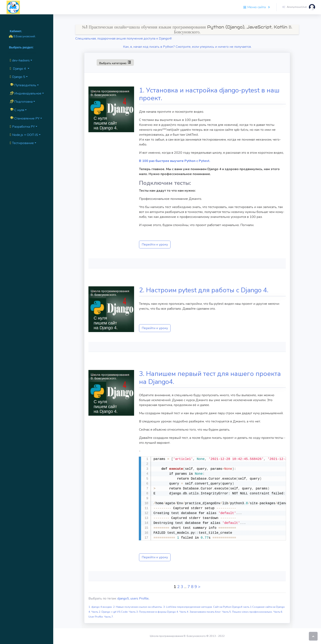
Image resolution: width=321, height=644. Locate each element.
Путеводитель (23, 85)
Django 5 (18, 77)
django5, (124, 598)
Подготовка (21, 102)
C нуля (17, 110)
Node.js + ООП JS (24, 135)
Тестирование (22, 143)
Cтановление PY (25, 118)
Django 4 (18, 69)
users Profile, (140, 598)
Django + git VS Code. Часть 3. (120, 612)
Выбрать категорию (115, 62)
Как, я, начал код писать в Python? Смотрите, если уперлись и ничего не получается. (187, 47)
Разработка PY (22, 127)
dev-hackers (20, 60)
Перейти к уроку (155, 245)
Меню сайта (255, 7)
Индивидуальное (26, 93)
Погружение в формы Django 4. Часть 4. (164, 612)
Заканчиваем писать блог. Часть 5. (211, 612)
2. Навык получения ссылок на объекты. (138, 607)
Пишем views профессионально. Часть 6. (258, 612)
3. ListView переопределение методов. (188, 607)
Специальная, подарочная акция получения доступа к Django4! (124, 39)
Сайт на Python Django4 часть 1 (233, 607)
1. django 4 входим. (101, 607)
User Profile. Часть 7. (101, 617)
